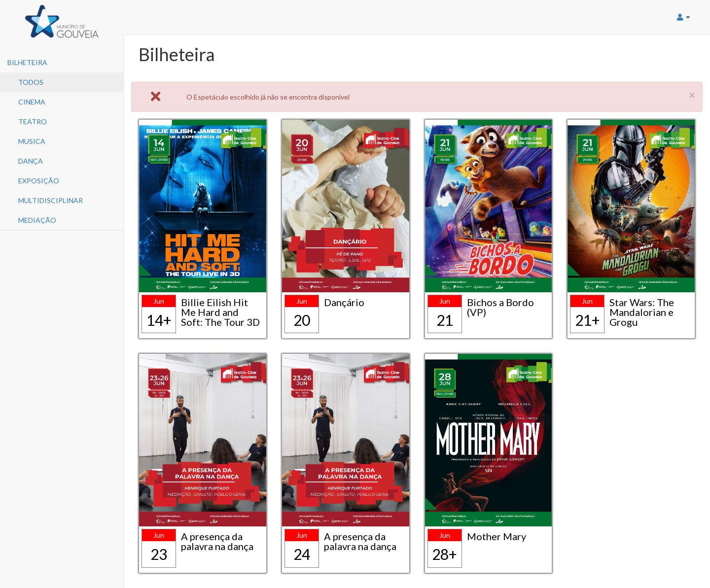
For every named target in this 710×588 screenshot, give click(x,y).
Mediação (37, 220)
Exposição (39, 181)
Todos (31, 82)
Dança (31, 161)
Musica (32, 141)
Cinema (32, 102)
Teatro (33, 121)
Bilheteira (27, 62)
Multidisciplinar (51, 200)
